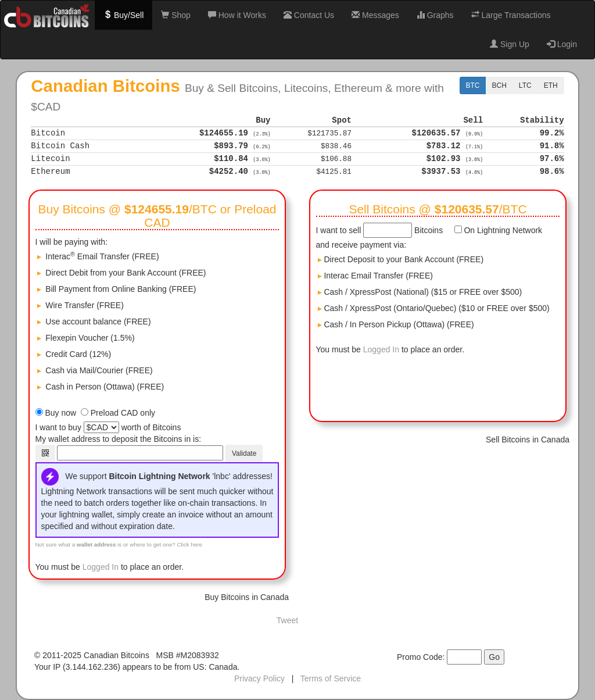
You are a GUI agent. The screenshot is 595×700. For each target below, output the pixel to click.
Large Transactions (511, 15)
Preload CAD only (123, 413)
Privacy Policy (259, 678)
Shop (176, 15)
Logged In (101, 567)
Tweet (287, 620)
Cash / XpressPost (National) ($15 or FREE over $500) (420, 292)
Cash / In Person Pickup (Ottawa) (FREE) (396, 324)
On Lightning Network (502, 230)
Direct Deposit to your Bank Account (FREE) (401, 259)
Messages (375, 15)
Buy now (60, 413)
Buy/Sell (123, 15)
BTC (473, 85)
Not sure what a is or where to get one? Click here (119, 544)
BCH (499, 85)
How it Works (237, 15)
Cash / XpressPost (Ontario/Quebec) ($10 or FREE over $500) (434, 308)
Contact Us (309, 15)
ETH (551, 85)
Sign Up (510, 44)
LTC (525, 85)
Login (562, 44)
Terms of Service (331, 678)
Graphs (435, 15)
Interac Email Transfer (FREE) (375, 276)
